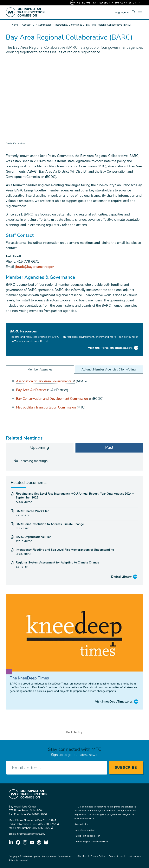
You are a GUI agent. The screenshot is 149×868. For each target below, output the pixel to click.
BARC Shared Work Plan (32, 511)
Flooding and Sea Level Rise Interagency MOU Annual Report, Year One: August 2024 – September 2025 (75, 496)
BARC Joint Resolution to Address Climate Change (50, 524)
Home (15, 25)
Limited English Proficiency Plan (91, 842)
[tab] (40, 448)
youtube (32, 842)
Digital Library (121, 577)
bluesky (46, 842)
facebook (18, 842)
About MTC (28, 25)
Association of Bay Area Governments (45, 381)
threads (39, 842)
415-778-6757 (49, 824)
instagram (25, 842)
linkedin (11, 842)
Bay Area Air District (33, 390)
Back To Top (74, 732)
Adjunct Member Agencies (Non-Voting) (109, 370)
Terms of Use (116, 856)
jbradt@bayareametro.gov (35, 267)
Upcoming (40, 447)
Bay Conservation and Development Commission (54, 399)
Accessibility (81, 824)
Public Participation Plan (87, 836)
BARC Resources (23, 331)
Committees (45, 25)
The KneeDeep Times (29, 678)
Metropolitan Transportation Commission (46, 407)
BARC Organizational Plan (34, 537)
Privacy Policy (98, 856)
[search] (133, 12)
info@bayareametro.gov (31, 834)
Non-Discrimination (85, 830)
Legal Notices (134, 856)
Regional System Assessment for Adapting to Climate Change (57, 563)
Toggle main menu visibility (141, 12)
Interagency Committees (68, 25)
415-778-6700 (45, 820)
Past (109, 447)
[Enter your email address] (57, 768)
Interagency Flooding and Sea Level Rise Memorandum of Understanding (65, 550)
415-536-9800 (42, 828)
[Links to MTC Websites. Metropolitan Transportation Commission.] (105, 3)
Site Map (82, 856)
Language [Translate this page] (120, 12)
